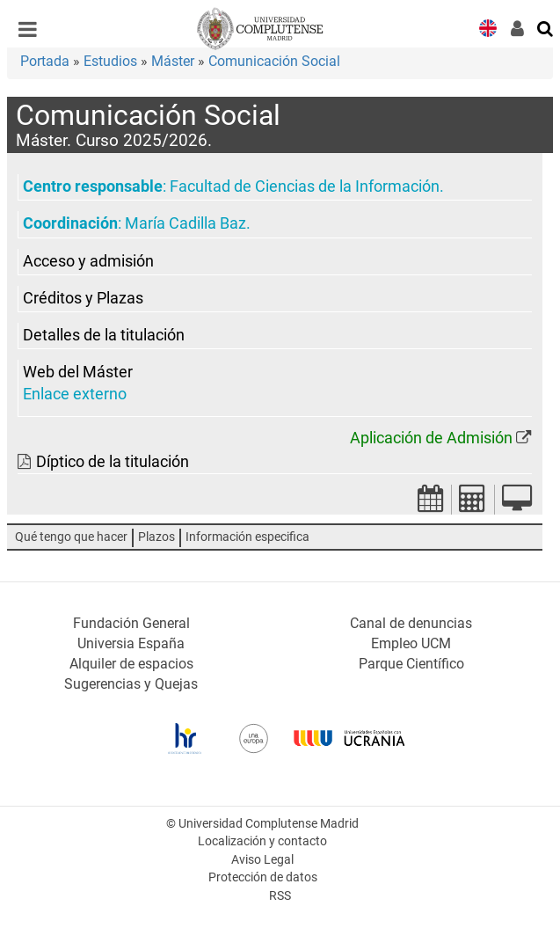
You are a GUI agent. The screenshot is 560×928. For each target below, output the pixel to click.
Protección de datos (263, 877)
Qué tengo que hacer (71, 537)
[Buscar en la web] (546, 27)
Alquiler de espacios (131, 664)
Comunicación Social (274, 61)
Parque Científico (411, 664)
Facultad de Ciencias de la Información (305, 186)
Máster (173, 61)
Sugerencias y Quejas (131, 684)
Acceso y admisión (88, 261)
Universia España (131, 643)
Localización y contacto (262, 841)
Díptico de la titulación (113, 462)
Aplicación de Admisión (431, 438)
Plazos (156, 537)
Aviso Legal (262, 860)
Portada (45, 61)
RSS (280, 896)
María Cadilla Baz (185, 223)
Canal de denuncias (411, 623)
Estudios (110, 61)
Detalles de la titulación (104, 335)
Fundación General (131, 623)
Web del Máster (78, 372)
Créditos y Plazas (83, 298)
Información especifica (247, 537)
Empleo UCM (411, 643)
